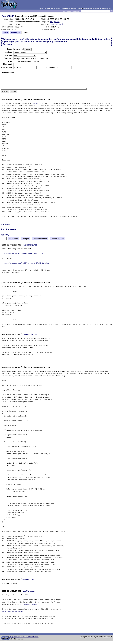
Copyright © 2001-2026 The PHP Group (24, 637)
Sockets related (56, 24)
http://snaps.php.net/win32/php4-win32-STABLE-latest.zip (27, 263)
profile (57, 22)
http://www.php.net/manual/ (13, 611)
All (4, 239)
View (6, 33)
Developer (16, 33)
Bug (4, 16)
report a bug (66, 9)
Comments (14, 239)
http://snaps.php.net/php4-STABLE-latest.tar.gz (23, 253)
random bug (104, 9)
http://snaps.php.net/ (29, 604)
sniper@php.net (30, 245)
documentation (56, 9)
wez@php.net (28, 579)
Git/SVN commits (40, 239)
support (47, 9)
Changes (26, 239)
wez (52, 22)
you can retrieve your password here (49, 41)
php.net (41, 9)
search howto (88, 9)
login (111, 9)
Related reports (57, 239)
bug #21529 (37, 103)
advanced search (76, 9)
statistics (96, 9)
